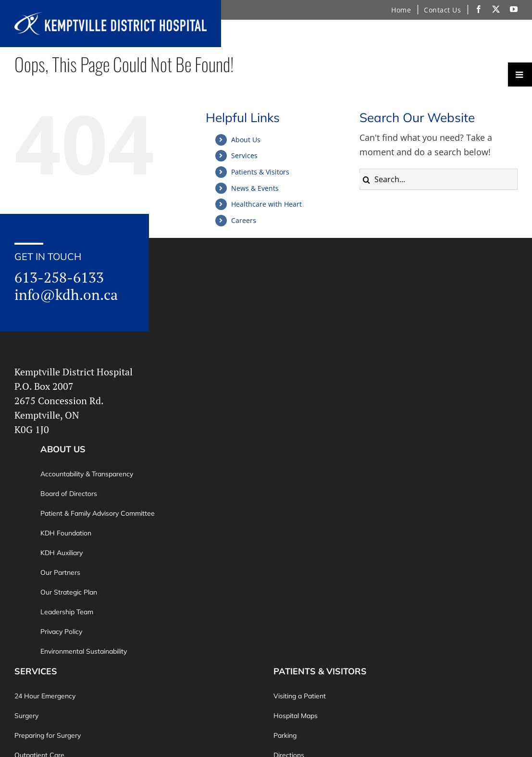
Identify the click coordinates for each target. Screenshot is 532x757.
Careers (244, 220)
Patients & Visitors (260, 172)
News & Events (255, 188)
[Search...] (439, 179)
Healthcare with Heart (266, 204)
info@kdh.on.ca (66, 295)
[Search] (367, 180)
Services (244, 155)
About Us (246, 140)
